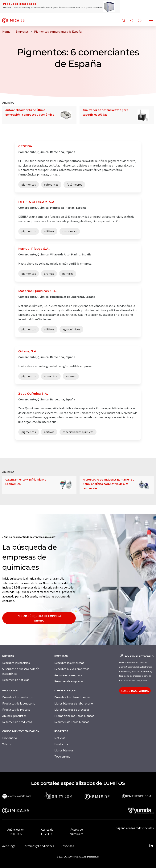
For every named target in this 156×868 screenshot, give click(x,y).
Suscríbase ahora (135, 691)
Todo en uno (62, 756)
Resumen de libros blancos (72, 722)
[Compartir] (132, 21)
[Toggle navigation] (151, 21)
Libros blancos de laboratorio (74, 703)
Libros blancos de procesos (72, 709)
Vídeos (6, 744)
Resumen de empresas (69, 681)
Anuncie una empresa (68, 675)
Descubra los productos (18, 697)
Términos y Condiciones (39, 846)
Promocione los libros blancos (74, 716)
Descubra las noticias (16, 663)
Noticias (60, 738)
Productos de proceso (16, 709)
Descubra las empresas (69, 663)
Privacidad (67, 846)
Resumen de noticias (16, 680)
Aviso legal (9, 846)
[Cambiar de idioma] (140, 21)
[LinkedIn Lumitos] (151, 846)
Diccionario (10, 738)
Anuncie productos (14, 716)
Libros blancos (64, 750)
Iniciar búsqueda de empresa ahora (39, 618)
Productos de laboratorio (19, 703)
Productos (61, 744)
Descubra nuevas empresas (72, 669)
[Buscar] (124, 21)
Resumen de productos (17, 722)
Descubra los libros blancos (72, 697)
